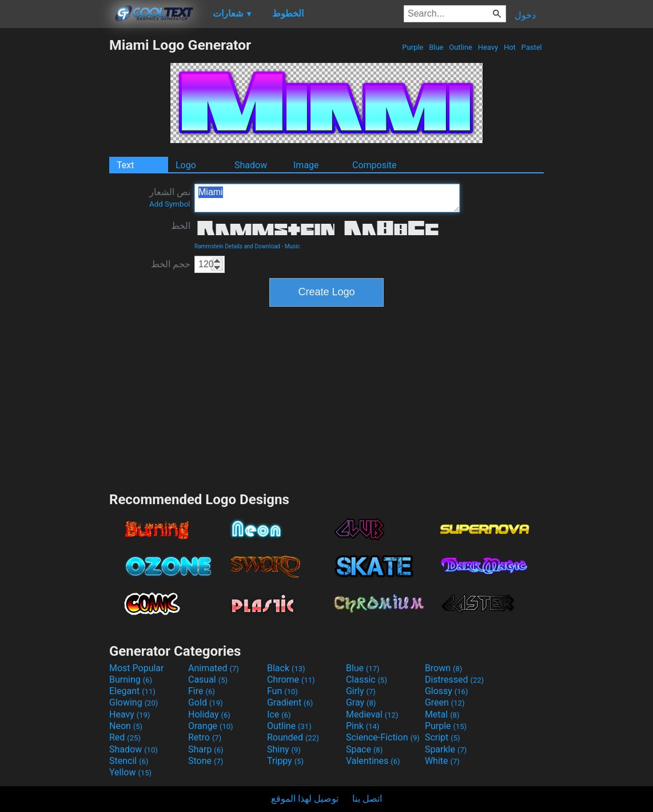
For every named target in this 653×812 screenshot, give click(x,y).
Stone (206, 761)
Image (306, 165)
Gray (361, 702)
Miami (327, 198)
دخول (525, 15)
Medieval (372, 714)
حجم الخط (171, 264)
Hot (510, 47)
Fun (282, 691)
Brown (443, 668)
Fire (202, 691)
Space (364, 749)
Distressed (454, 680)
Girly (361, 691)
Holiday (209, 714)
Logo (186, 165)
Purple (413, 47)
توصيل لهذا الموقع (305, 799)
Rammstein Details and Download (237, 246)
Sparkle (446, 749)
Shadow (251, 165)
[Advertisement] (54, 208)
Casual (208, 680)
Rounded (293, 737)
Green (445, 702)
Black (286, 668)
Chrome (291, 680)
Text (125, 165)
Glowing (134, 702)
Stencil (129, 761)
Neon (126, 726)
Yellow (130, 772)
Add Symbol (170, 204)
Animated (214, 668)
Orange (211, 726)
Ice (279, 714)
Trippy (285, 761)
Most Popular (137, 668)
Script (443, 737)
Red (125, 737)
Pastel (531, 47)
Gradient (290, 702)
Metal (442, 714)
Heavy (488, 47)
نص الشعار (170, 197)
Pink (363, 726)
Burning (131, 680)
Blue (436, 47)
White (442, 761)
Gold (206, 702)
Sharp (206, 749)
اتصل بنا (367, 799)
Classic (367, 680)
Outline (461, 47)
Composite (375, 165)
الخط (181, 226)
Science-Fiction (383, 737)
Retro (205, 737)
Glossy (447, 691)
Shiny (284, 749)
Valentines (373, 761)
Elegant (132, 691)
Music (292, 246)
